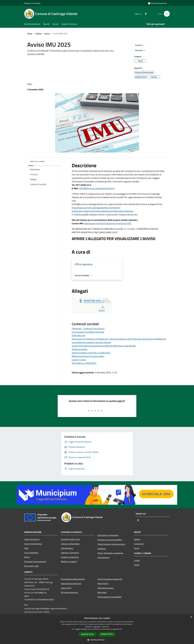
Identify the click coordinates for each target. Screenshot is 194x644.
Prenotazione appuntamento (73, 579)
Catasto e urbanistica (70, 557)
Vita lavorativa (67, 548)
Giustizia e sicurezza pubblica (110, 540)
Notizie (137, 539)
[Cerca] (167, 14)
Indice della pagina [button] (37, 161)
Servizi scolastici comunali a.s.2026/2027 (91, 353)
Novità (39, 33)
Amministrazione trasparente (110, 579)
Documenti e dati (31, 566)
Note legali (102, 592)
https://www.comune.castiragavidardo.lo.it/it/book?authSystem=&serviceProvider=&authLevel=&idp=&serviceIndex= (103, 209)
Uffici (26, 548)
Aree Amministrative (33, 544)
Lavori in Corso (79, 360)
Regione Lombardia (32, 3)
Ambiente (102, 549)
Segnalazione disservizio (71, 583)
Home (30, 33)
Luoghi (137, 560)
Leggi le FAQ (66, 588)
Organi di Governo (32, 539)
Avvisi (47, 33)
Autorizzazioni (103, 557)
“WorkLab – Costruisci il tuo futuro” (88, 329)
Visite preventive (79, 349)
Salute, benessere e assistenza (110, 553)
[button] (97, 640)
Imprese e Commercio (70, 553)
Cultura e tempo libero (70, 544)
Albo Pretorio (103, 583)
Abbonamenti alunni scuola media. (88, 356)
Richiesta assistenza (69, 592)
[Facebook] (145, 14)
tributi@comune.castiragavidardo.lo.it (97, 188)
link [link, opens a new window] (121, 629)
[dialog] (97, 629)
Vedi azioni (141, 51)
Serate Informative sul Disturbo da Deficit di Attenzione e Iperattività (104, 346)
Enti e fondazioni (31, 553)
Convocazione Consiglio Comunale (88, 332)
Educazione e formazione (108, 535)
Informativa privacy (106, 588)
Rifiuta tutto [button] (107, 634)
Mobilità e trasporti (69, 562)
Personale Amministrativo (35, 562)
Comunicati (139, 544)
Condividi (140, 45)
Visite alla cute (78, 335)
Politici (27, 557)
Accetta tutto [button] (87, 634)
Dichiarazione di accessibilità (109, 597)
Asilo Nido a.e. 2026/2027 (84, 363)
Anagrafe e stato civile (70, 539)
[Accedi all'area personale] (157, 3)
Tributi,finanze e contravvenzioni (111, 544)
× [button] (191, 617)
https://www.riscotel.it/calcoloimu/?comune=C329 (108, 223)
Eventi (137, 565)
